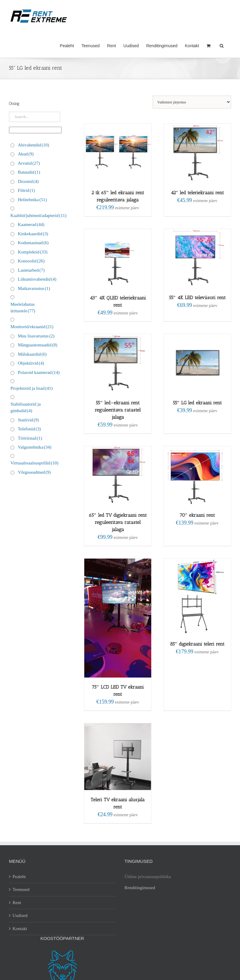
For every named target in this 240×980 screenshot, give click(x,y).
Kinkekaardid (33, 234)
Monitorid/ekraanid (32, 327)
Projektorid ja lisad (32, 388)
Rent (17, 903)
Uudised (20, 915)
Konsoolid (31, 261)
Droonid (28, 181)
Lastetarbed (31, 270)
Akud (26, 154)
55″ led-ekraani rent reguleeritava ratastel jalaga (118, 410)
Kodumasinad (33, 243)
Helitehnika (32, 200)
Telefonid (29, 429)
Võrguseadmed (34, 472)
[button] (222, 45)
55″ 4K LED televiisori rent (197, 298)
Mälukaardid (32, 354)
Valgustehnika (35, 447)
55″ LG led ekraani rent (197, 403)
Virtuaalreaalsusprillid (34, 463)
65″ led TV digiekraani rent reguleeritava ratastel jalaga (118, 522)
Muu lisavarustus (36, 336)
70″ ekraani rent (197, 515)
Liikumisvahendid (37, 279)
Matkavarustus (34, 288)
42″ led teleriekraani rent (197, 193)
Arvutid (29, 163)
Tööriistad (30, 438)
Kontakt (20, 929)
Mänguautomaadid (38, 345)
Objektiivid (31, 363)
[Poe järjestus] (192, 102)
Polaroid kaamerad (39, 372)
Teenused (21, 889)
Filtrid (26, 190)
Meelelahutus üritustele (23, 308)
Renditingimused (140, 888)
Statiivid (28, 420)
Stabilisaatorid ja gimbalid (26, 408)
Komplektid (33, 252)
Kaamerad (31, 224)
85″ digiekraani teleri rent (197, 644)
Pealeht (19, 877)
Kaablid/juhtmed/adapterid (38, 215)
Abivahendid (33, 145)
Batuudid (29, 172)
